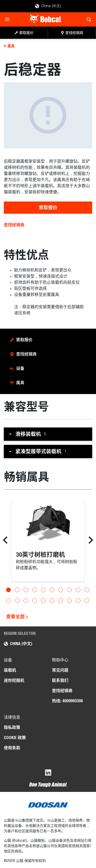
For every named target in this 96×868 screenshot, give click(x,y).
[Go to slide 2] (17, 590)
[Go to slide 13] (26, 601)
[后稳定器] (48, 115)
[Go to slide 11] (8, 601)
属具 (20, 383)
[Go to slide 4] (35, 590)
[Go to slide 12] (17, 601)
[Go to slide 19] (78, 601)
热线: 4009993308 (67, 701)
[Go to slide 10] (87, 590)
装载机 (10, 670)
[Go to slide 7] (61, 590)
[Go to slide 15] (43, 601)
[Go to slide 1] (8, 590)
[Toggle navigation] (9, 19)
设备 (20, 368)
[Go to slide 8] (69, 590)
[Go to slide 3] (26, 590)
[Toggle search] (87, 19)
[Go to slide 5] (43, 590)
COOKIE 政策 (15, 738)
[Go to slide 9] (78, 590)
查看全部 (17, 617)
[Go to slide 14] (35, 601)
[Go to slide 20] (87, 601)
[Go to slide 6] (52, 590)
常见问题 (60, 670)
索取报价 (48, 207)
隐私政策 (12, 727)
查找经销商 (14, 225)
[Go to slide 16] (52, 601)
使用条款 (12, 748)
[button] (48, 434)
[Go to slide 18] (69, 601)
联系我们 (60, 680)
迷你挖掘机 (14, 680)
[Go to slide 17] (61, 601)
